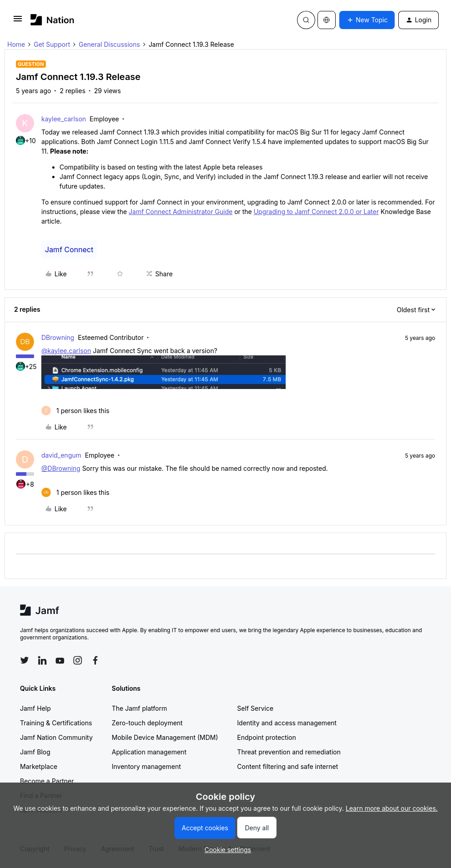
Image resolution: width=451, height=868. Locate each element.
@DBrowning (61, 468)
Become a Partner (47, 781)
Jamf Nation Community (56, 737)
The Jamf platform (139, 708)
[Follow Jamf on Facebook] (95, 660)
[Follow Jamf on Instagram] (78, 660)
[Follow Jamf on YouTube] (60, 660)
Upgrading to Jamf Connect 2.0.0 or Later (316, 212)
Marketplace (39, 766)
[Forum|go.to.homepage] (52, 20)
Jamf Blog (35, 752)
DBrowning (58, 337)
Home (16, 44)
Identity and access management (287, 723)
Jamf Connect (69, 249)
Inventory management (146, 766)
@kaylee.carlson (66, 351)
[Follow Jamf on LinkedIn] (42, 660)
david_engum (61, 455)
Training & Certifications (56, 723)
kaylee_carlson (64, 119)
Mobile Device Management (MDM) (165, 737)
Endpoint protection (267, 737)
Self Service (255, 708)
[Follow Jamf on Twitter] (25, 660)
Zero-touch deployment (147, 723)
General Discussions (109, 44)
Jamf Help (35, 708)
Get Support (52, 44)
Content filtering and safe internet (287, 766)
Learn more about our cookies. (392, 808)
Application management (149, 752)
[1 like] (75, 411)
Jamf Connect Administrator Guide (181, 212)
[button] (18, 22)
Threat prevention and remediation (289, 752)
